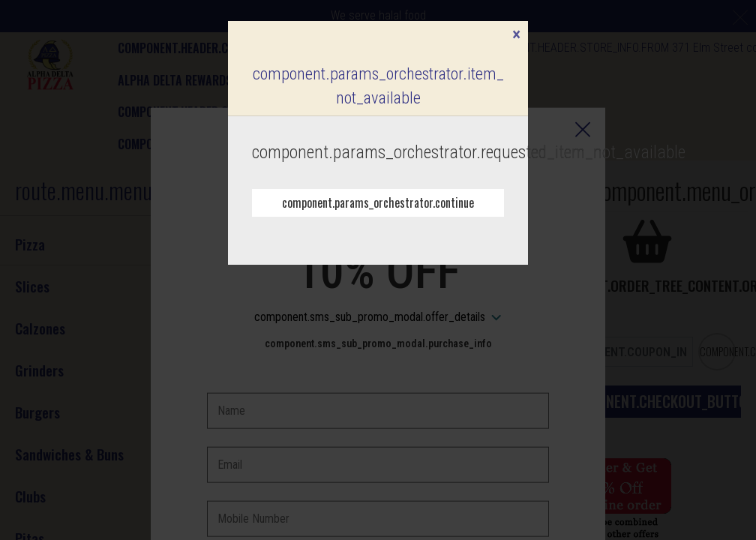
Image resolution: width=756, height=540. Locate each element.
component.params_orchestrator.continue (378, 202)
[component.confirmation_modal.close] (516, 36)
